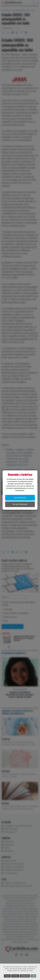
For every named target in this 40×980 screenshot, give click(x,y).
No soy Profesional (20, 504)
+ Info (33, 976)
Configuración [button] (25, 976)
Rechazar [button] (15, 976)
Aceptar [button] (7, 976)
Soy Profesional (20, 498)
